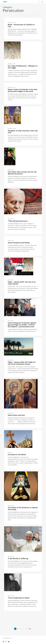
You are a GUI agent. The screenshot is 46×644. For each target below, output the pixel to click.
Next (30, 629)
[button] (42, 2)
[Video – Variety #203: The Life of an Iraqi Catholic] (23, 277)
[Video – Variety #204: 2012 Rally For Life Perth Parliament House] (23, 358)
